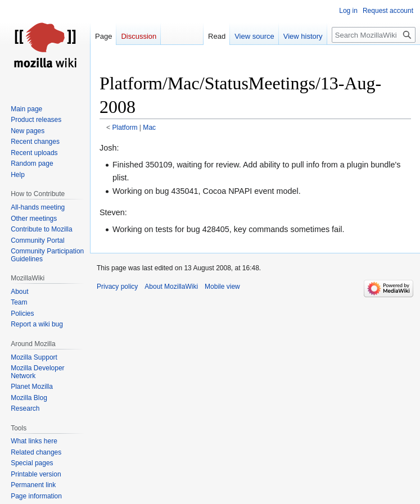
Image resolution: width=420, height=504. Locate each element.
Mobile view (222, 287)
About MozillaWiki (171, 287)
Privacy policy (117, 287)
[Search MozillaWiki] (374, 35)
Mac (149, 128)
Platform (125, 128)
